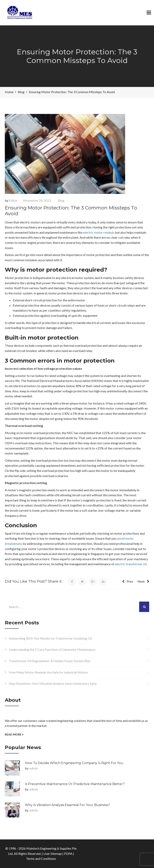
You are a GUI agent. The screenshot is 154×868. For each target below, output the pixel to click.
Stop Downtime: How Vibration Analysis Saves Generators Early (53, 683)
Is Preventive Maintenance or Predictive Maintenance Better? (75, 784)
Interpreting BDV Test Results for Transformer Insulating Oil (50, 638)
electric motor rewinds (99, 232)
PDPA (68, 854)
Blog (61, 200)
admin (34, 768)
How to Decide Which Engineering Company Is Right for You (74, 763)
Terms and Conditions (41, 859)
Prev (128, 581)
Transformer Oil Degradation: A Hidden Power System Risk (50, 661)
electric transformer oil (131, 564)
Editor (13, 200)
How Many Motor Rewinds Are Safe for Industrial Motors (49, 672)
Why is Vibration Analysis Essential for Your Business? (67, 805)
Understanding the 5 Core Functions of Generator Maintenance (52, 649)
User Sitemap (53, 854)
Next (143, 581)
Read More (14, 734)
